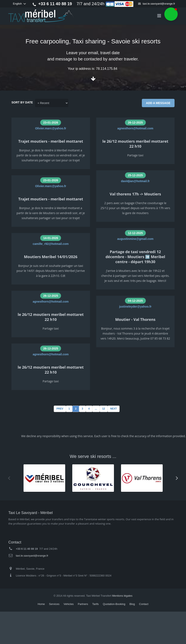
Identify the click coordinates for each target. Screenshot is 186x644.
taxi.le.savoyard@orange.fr (159, 4)
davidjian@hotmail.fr (135, 181)
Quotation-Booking (114, 604)
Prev (60, 409)
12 (104, 409)
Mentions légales (122, 596)
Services (54, 604)
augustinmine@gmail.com (135, 239)
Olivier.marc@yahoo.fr (51, 128)
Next (114, 409)
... (96, 409)
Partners (83, 604)
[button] (171, 14)
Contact (144, 604)
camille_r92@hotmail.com (51, 244)
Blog (132, 604)
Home (41, 604)
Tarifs (95, 604)
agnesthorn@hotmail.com (51, 302)
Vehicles (69, 604)
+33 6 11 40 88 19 (55, 4)
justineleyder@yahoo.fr (135, 307)
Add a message (158, 103)
